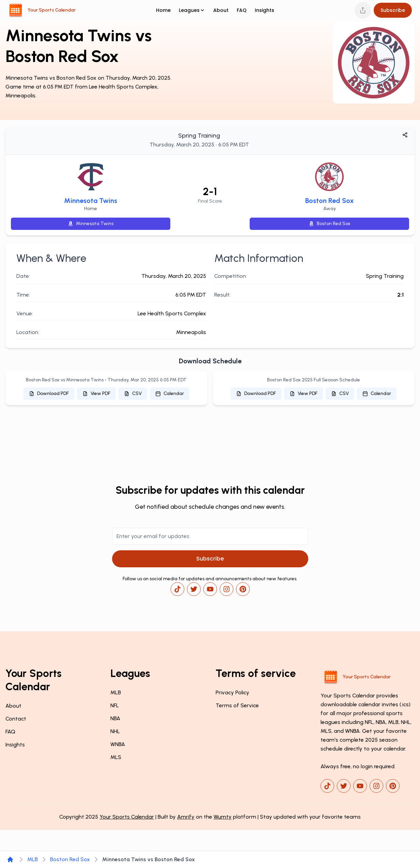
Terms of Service (237, 705)
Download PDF (49, 393)
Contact (16, 719)
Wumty (223, 817)
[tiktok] (177, 589)
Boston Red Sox (330, 201)
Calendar (170, 393)
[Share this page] (363, 10)
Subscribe (393, 10)
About (221, 10)
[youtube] (210, 589)
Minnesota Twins (91, 201)
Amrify (186, 817)
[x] (194, 589)
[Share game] (405, 135)
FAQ (242, 10)
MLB (116, 692)
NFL (115, 705)
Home (163, 10)
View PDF (96, 393)
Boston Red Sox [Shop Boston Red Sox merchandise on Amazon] (330, 224)
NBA (115, 718)
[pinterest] (243, 589)
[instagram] (227, 589)
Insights (265, 10)
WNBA (118, 744)
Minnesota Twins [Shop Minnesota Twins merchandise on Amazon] (91, 224)
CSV (133, 393)
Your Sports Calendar (127, 817)
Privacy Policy (232, 692)
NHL (115, 731)
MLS (116, 757)
